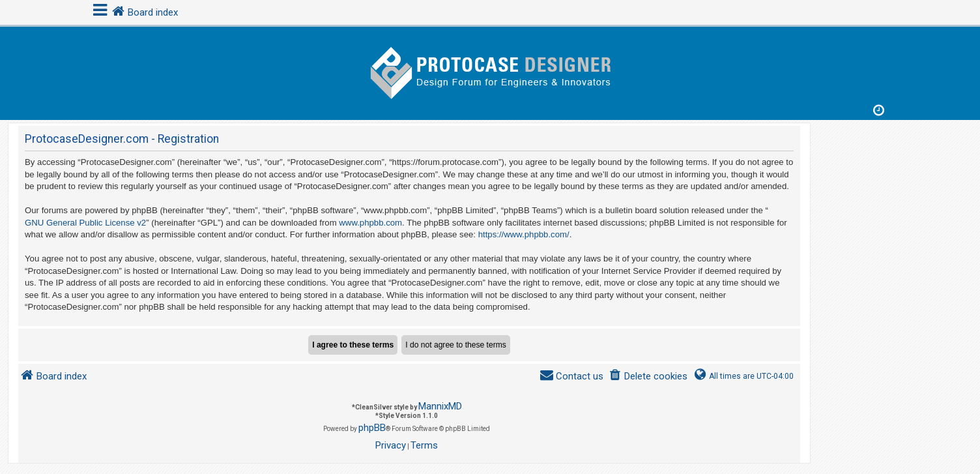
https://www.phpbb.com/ (524, 234)
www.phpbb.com (370, 223)
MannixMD (440, 406)
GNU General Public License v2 (85, 223)
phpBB (372, 428)
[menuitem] (648, 377)
